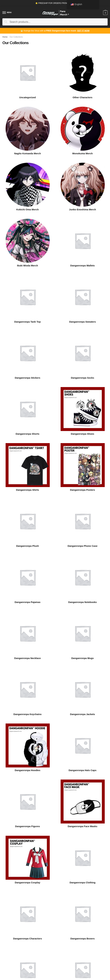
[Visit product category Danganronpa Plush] (27, 521)
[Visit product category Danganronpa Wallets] (82, 241)
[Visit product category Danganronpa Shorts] (27, 409)
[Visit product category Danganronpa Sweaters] (82, 297)
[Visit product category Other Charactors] (82, 73)
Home (5, 37)
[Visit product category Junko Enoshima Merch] (82, 185)
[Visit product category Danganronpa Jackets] (82, 689)
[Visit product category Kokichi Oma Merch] (27, 185)
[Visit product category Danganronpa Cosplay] (27, 858)
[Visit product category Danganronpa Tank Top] (27, 297)
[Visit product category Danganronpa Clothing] (82, 858)
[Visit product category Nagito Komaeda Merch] (27, 129)
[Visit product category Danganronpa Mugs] (82, 633)
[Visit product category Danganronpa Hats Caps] (82, 745)
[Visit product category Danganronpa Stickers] (27, 353)
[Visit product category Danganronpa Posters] (82, 465)
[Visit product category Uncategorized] (27, 73)
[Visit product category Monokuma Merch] (82, 129)
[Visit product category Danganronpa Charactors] (27, 914)
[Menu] (7, 13)
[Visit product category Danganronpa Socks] (82, 353)
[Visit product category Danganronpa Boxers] (82, 914)
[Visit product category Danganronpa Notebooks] (82, 577)
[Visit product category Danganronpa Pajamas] (27, 577)
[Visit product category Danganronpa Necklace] (27, 633)
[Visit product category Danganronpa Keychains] (27, 689)
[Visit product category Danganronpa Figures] (27, 802)
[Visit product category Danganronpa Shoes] (82, 409)
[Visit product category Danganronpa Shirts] (27, 465)
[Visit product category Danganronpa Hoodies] (27, 745)
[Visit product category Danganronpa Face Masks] (82, 802)
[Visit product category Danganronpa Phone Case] (82, 521)
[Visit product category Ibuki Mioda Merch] (27, 241)
